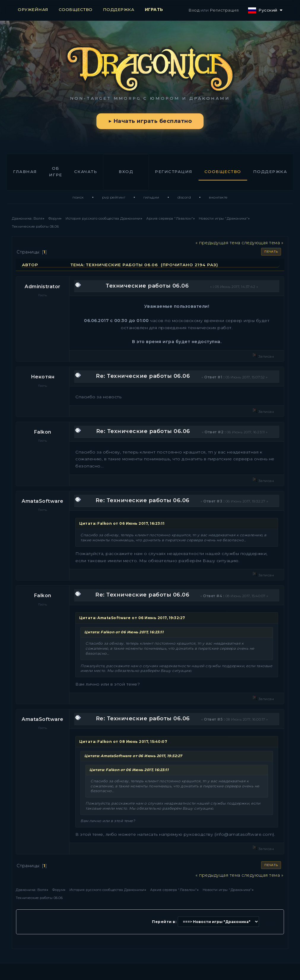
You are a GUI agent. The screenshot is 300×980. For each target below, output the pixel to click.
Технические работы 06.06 (147, 286)
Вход (194, 10)
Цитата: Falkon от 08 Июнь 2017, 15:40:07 (123, 742)
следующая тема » (262, 243)
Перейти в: (164, 922)
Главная (25, 172)
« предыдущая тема (218, 243)
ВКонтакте (218, 197)
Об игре (56, 172)
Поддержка (270, 172)
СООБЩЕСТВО (76, 9)
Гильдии (151, 197)
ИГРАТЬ (154, 9)
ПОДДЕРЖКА (119, 9)
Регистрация (224, 10)
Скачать (86, 172)
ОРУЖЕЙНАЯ (33, 9)
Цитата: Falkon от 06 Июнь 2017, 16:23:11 (122, 523)
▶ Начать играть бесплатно (150, 121)
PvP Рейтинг (114, 197)
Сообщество (223, 172)
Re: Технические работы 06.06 (143, 376)
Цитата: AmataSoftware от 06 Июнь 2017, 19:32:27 (132, 618)
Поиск (78, 197)
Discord (184, 197)
